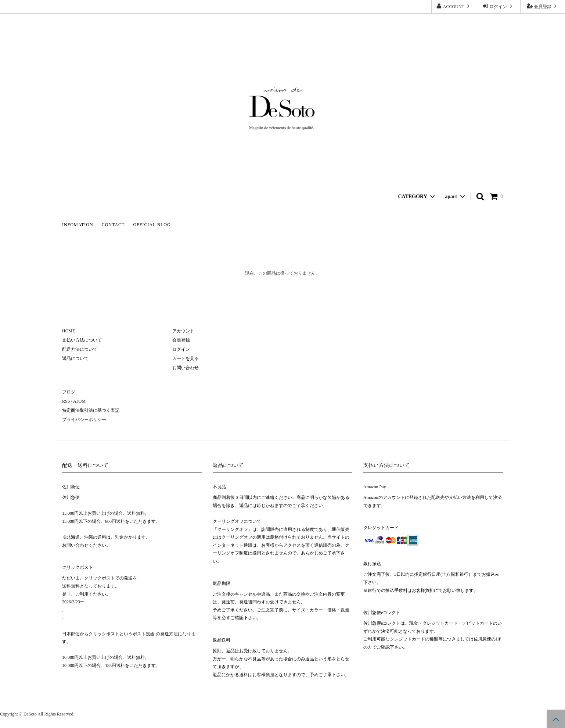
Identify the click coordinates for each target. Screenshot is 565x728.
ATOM (79, 401)
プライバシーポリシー (84, 420)
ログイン (498, 6)
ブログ (69, 392)
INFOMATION (78, 225)
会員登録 (543, 6)
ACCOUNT (454, 6)
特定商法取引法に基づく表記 (91, 410)
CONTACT (113, 225)
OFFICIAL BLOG (152, 225)
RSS (66, 401)
